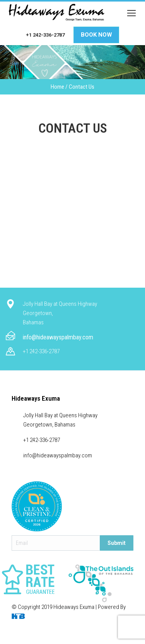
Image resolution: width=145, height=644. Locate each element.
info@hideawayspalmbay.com (58, 337)
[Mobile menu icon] (131, 13)
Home (57, 87)
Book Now (96, 35)
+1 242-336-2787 (45, 35)
